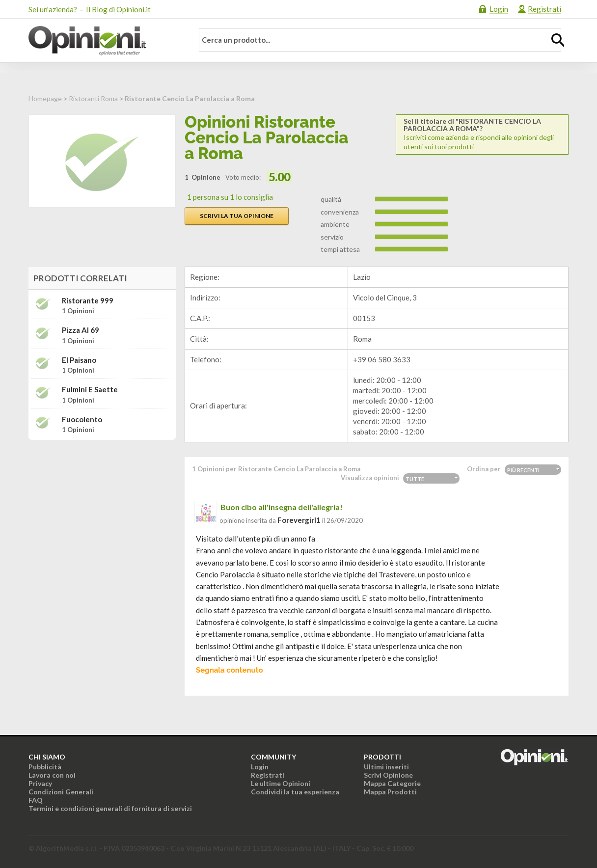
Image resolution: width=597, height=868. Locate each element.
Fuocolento (82, 420)
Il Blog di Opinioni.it (118, 9)
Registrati (544, 9)
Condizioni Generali (61, 792)
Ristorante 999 (88, 301)
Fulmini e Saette (90, 390)
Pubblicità (45, 767)
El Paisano (79, 360)
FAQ (36, 800)
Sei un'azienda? (53, 9)
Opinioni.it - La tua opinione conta (105, 41)
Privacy (40, 783)
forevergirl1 (299, 520)
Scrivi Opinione (388, 775)
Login (499, 9)
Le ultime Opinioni (281, 783)
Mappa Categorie (392, 783)
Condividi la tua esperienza (295, 792)
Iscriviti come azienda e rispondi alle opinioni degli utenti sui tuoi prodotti (482, 134)
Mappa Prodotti (390, 792)
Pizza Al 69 (81, 330)
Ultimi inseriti (386, 767)
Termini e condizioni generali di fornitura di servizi (110, 808)
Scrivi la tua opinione (237, 216)
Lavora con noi (52, 775)
